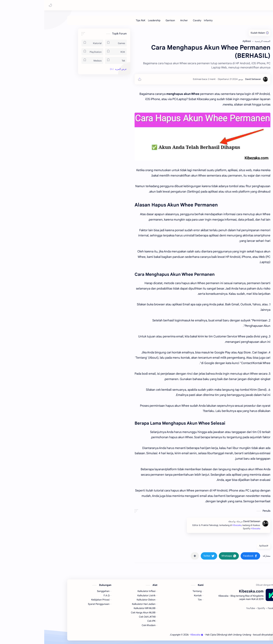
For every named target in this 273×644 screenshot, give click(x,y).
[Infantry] (164, 20)
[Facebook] (229, 608)
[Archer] (140, 20)
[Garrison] (126, 20)
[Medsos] (48, 60)
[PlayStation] (48, 52)
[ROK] (72, 52)
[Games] (72, 43)
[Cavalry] (153, 20)
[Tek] (72, 60)
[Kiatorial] (48, 43)
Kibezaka (239, 5)
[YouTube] (206, 608)
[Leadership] (110, 20)
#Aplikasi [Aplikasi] (219, 546)
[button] (6, 5)
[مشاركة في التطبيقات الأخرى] (151, 556)
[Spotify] (217, 608)
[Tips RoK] (96, 20)
